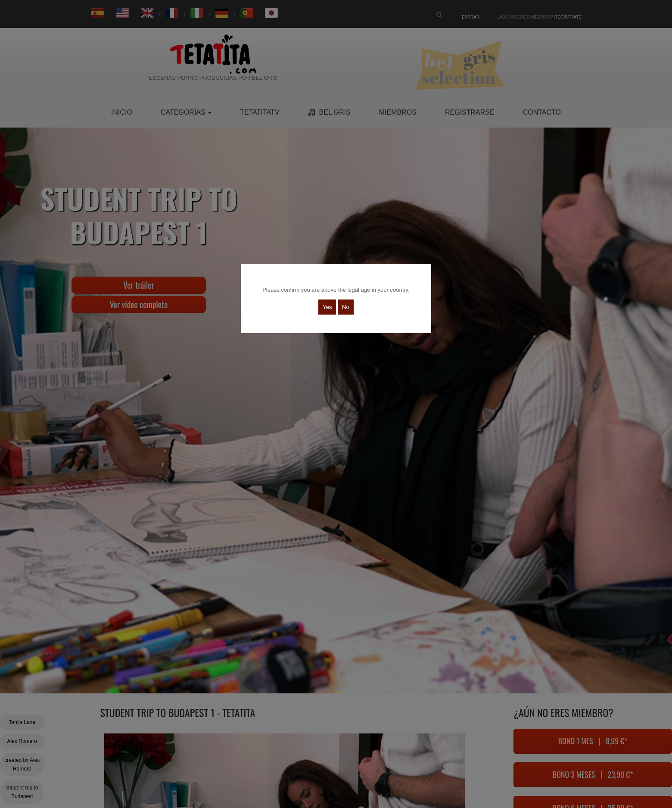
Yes (327, 307)
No (346, 307)
